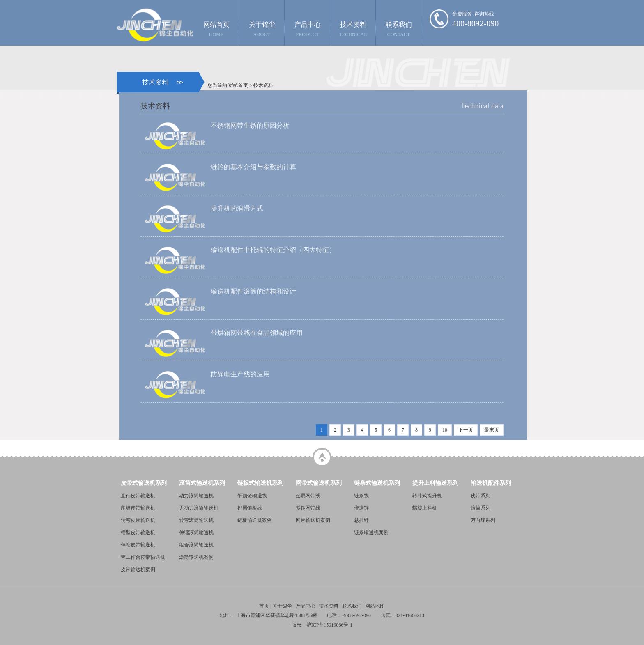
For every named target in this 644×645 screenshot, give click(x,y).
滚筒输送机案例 (196, 557)
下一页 (466, 430)
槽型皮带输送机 (138, 533)
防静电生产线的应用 (240, 374)
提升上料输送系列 (435, 483)
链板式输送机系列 (260, 483)
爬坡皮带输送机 (138, 508)
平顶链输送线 (252, 496)
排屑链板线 (250, 508)
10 (445, 430)
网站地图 (375, 606)
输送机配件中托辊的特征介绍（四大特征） (273, 250)
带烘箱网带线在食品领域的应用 (257, 333)
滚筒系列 (481, 508)
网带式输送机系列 (319, 483)
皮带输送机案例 (138, 569)
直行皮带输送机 (138, 496)
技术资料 (353, 29)
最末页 (492, 430)
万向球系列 (483, 520)
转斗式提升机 (427, 496)
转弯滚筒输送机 (196, 520)
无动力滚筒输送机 (199, 508)
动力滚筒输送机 (196, 496)
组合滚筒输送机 (196, 545)
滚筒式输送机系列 (202, 483)
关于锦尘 (262, 29)
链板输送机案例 (255, 520)
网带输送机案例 (313, 520)
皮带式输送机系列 (144, 483)
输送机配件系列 (491, 483)
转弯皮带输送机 (138, 520)
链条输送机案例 (371, 533)
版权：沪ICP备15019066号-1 (322, 625)
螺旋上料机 (425, 508)
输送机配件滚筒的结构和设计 (253, 291)
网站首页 (216, 29)
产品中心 (308, 29)
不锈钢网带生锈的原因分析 (250, 125)
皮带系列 (481, 496)
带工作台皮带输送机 (143, 557)
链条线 (361, 496)
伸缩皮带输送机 (138, 545)
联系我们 (399, 29)
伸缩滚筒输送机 (196, 533)
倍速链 (361, 508)
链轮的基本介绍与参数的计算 (253, 167)
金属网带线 (308, 496)
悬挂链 (361, 520)
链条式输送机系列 (377, 483)
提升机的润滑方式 (237, 208)
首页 (243, 85)
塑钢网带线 (308, 508)
